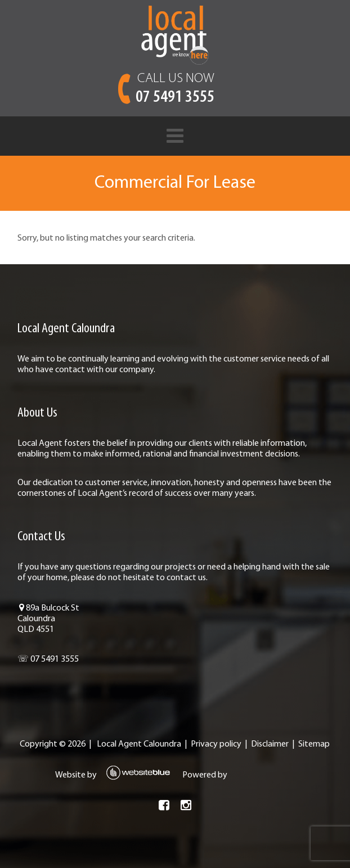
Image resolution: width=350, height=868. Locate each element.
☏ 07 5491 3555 (48, 659)
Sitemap (314, 744)
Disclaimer (270, 744)
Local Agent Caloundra (139, 744)
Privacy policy (216, 744)
